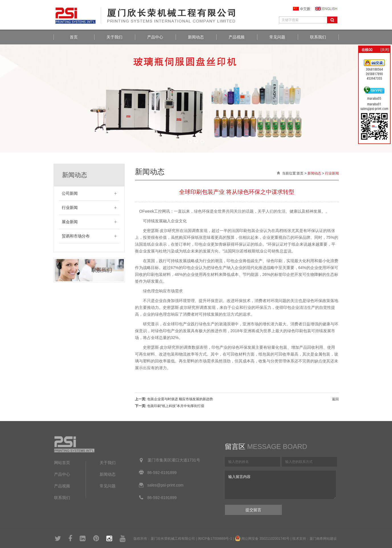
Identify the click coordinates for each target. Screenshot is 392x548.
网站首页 (62, 463)
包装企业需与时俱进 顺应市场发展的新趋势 (180, 399)
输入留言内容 (280, 485)
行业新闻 (70, 208)
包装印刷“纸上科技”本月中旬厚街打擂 (176, 406)
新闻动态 (196, 37)
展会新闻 (70, 222)
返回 (335, 399)
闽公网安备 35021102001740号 (265, 539)
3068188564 (374, 69)
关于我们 (114, 37)
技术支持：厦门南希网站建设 (315, 539)
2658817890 (374, 74)
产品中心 (155, 37)
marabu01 (374, 104)
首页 (74, 37)
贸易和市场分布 (76, 236)
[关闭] (385, 50)
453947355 (374, 79)
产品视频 (237, 37)
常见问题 (277, 37)
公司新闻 (70, 193)
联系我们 (318, 37)
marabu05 (374, 98)
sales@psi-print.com (374, 109)
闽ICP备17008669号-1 (215, 539)
